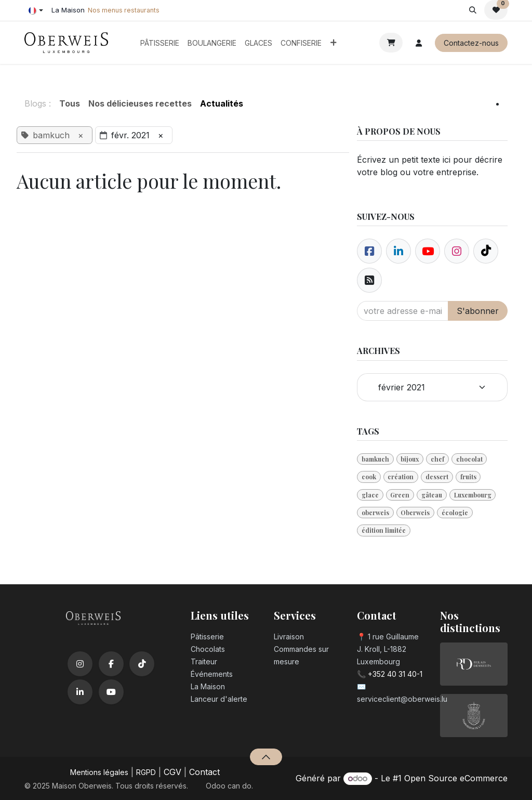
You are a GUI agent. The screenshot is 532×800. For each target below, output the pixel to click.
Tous (70, 103)
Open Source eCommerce (456, 778)
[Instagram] (80, 664)
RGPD (146, 772)
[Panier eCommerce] (391, 43)
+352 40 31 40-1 (395, 674)
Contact (204, 772)
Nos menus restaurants (124, 10)
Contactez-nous (471, 43)
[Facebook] (369, 251)
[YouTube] (111, 692)
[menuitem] (160, 43)
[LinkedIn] (80, 692)
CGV (172, 772)
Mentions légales (99, 772)
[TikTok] (142, 664)
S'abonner (478, 311)
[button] (473, 10)
